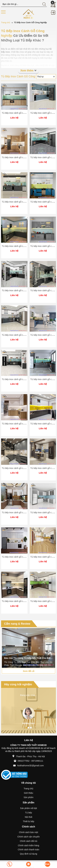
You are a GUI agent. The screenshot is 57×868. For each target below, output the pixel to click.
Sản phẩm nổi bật (28, 808)
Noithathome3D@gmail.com (30, 766)
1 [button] (26, 728)
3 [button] (31, 728)
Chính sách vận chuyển (28, 837)
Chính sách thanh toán (28, 850)
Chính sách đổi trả (28, 841)
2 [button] (29, 728)
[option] (28, 648)
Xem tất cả (28, 671)
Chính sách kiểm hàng (29, 845)
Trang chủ (29, 789)
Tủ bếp (28, 813)
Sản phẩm (28, 797)
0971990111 (37, 761)
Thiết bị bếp (28, 821)
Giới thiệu (28, 793)
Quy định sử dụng (28, 854)
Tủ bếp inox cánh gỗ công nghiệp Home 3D (22, 113)
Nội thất (28, 817)
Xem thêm (28, 71)
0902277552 (24, 761)
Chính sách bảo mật (29, 832)
